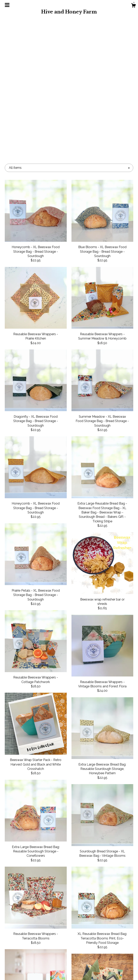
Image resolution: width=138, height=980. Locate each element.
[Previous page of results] (50, 902)
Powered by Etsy (113, 957)
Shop (25, 940)
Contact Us (25, 972)
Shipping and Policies (25, 965)
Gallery (25, 959)
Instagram (69, 940)
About (25, 946)
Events (25, 952)
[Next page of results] (88, 902)
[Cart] (133, 6)
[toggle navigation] (7, 5)
